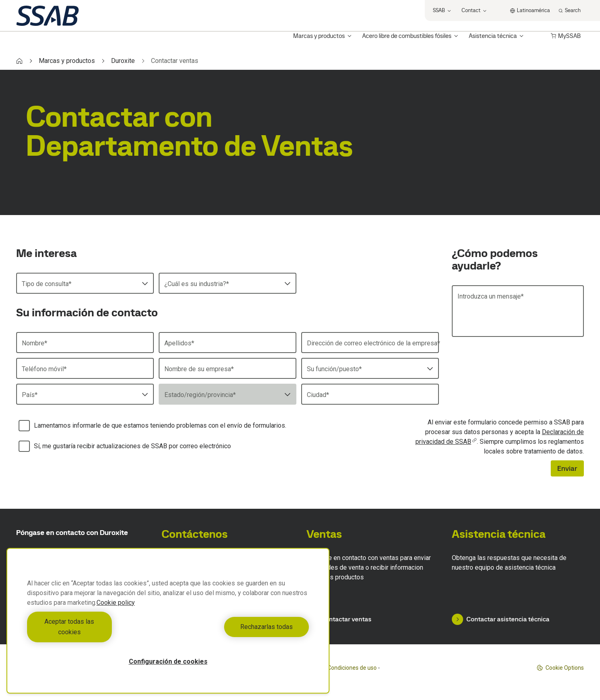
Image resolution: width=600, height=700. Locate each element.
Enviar (567, 468)
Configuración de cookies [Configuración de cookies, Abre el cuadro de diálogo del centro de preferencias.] (168, 661)
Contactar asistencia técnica (501, 619)
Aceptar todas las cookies (95, 632)
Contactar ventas (339, 619)
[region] (168, 626)
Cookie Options (560, 668)
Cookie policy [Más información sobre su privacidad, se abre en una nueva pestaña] (116, 613)
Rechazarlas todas (241, 632)
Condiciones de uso (352, 668)
